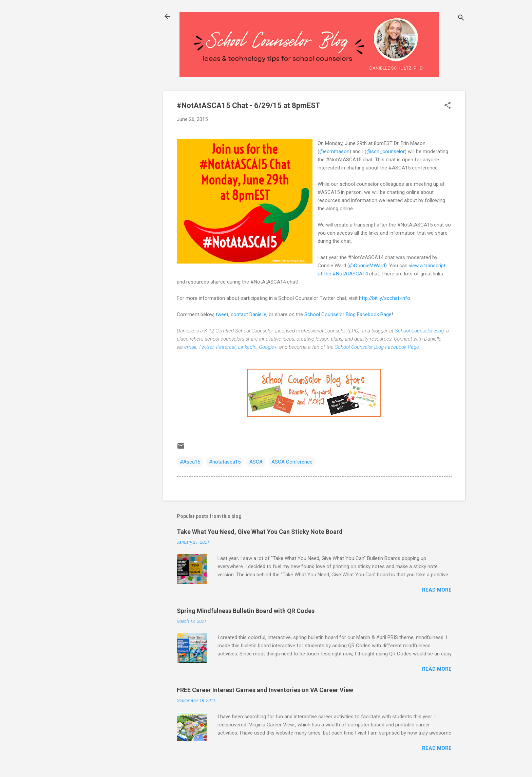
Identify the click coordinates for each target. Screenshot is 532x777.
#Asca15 (190, 462)
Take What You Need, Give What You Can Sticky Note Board (260, 532)
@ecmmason (334, 151)
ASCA (256, 462)
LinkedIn (247, 347)
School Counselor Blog (419, 331)
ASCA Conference (292, 462)
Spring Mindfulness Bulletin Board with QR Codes (246, 611)
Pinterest (226, 347)
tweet (222, 314)
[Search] (461, 19)
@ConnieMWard (367, 266)
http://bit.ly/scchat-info (385, 298)
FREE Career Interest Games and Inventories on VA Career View (265, 690)
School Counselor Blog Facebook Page (348, 314)
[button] (448, 106)
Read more (437, 590)
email (190, 347)
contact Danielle (249, 314)
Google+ (268, 347)
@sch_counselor (386, 151)
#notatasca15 (225, 462)
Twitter (206, 347)
